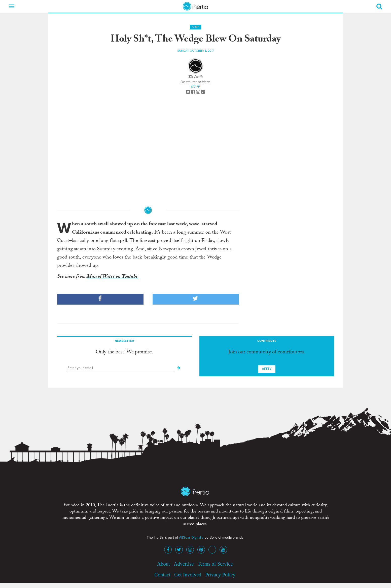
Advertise (184, 564)
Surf (195, 27)
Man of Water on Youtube (112, 277)
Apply (267, 369)
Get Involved (188, 575)
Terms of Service (215, 564)
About (164, 564)
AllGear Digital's (191, 538)
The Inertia (196, 77)
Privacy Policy (220, 575)
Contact (162, 575)
